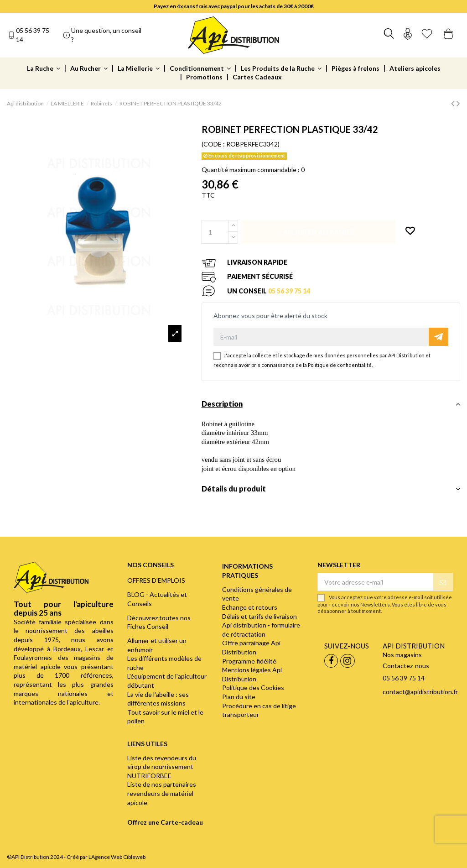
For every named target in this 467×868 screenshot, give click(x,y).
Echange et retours (250, 607)
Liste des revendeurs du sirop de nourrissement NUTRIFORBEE (162, 767)
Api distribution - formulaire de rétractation (261, 630)
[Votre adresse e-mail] (376, 582)
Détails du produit (331, 489)
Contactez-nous (406, 666)
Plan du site (239, 697)
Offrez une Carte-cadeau (165, 822)
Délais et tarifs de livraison (259, 616)
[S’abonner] (443, 582)
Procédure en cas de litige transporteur (259, 710)
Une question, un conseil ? (106, 35)
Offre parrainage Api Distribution (251, 647)
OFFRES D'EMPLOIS (156, 580)
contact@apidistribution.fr (420, 692)
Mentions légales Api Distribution (252, 674)
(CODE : (213, 144)
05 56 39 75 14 (33, 35)
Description (331, 404)
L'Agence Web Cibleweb (117, 857)
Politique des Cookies (253, 688)
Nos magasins (402, 655)
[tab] (331, 406)
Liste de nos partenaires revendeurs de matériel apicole (162, 793)
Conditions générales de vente (257, 594)
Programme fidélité (249, 661)
